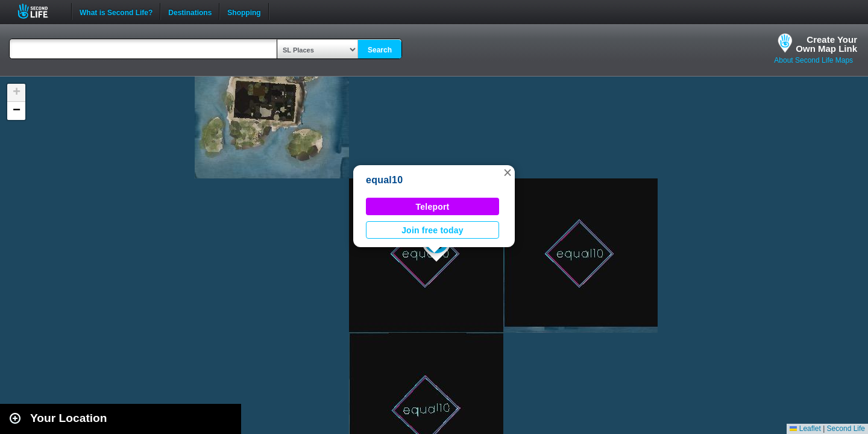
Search (380, 50)
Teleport (433, 207)
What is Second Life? (116, 11)
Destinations (190, 11)
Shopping (244, 11)
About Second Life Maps (813, 60)
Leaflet (805, 429)
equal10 (384, 180)
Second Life (39, 11)
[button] (508, 172)
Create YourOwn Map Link (826, 44)
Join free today (432, 230)
